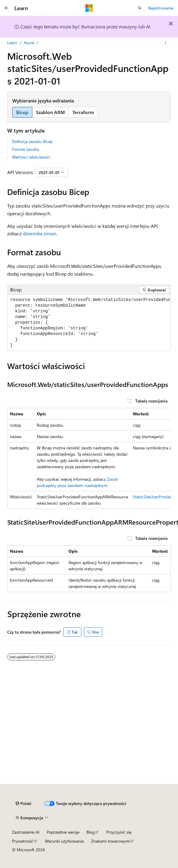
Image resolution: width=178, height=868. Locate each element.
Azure (29, 43)
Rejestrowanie (161, 8)
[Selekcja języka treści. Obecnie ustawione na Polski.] (23, 804)
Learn (12, 43)
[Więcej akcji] (166, 43)
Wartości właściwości (31, 157)
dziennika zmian (39, 233)
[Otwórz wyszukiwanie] (140, 8)
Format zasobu (26, 149)
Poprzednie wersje (63, 832)
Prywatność (23, 841)
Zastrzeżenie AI (26, 832)
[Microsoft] (89, 8)
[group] (89, 323)
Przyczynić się (119, 832)
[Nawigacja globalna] (6, 8)
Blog (90, 832)
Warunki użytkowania (64, 841)
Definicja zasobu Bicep (32, 141)
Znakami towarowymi (111, 841)
